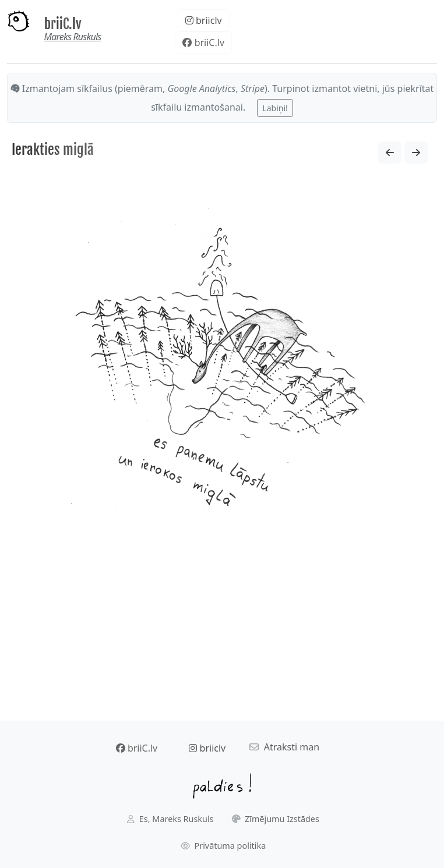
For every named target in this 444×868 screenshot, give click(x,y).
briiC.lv (63, 24)
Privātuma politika (223, 846)
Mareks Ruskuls (73, 37)
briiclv (204, 20)
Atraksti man (284, 747)
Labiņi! (275, 108)
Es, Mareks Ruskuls (170, 819)
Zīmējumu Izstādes (276, 819)
